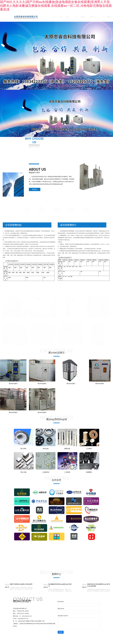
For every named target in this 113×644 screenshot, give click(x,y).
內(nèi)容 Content (63, 616)
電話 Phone (61, 609)
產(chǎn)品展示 (80, 18)
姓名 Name (61, 602)
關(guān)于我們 (65, 18)
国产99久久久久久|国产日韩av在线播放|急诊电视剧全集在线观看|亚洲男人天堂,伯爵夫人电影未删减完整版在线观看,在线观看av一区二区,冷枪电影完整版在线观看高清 (56, 6)
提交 (61, 632)
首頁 (54, 18)
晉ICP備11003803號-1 (70, 637)
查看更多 (35, 189)
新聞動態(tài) (94, 18)
